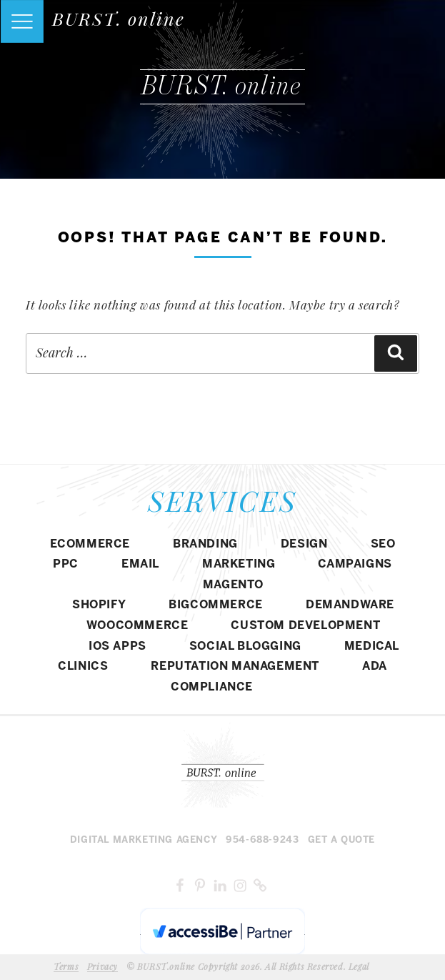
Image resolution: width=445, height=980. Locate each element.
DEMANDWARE (350, 605)
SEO (383, 544)
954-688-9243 (262, 840)
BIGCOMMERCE (216, 605)
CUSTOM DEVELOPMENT (305, 626)
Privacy (102, 966)
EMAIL (140, 564)
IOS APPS (117, 647)
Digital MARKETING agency (144, 840)
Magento (233, 585)
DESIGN (304, 544)
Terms (66, 966)
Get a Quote (342, 840)
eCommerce (90, 544)
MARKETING (239, 564)
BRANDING (205, 544)
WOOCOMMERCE (137, 626)
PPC (66, 564)
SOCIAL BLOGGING (245, 647)
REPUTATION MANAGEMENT (235, 667)
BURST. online (119, 18)
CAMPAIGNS (355, 564)
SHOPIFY (99, 605)
